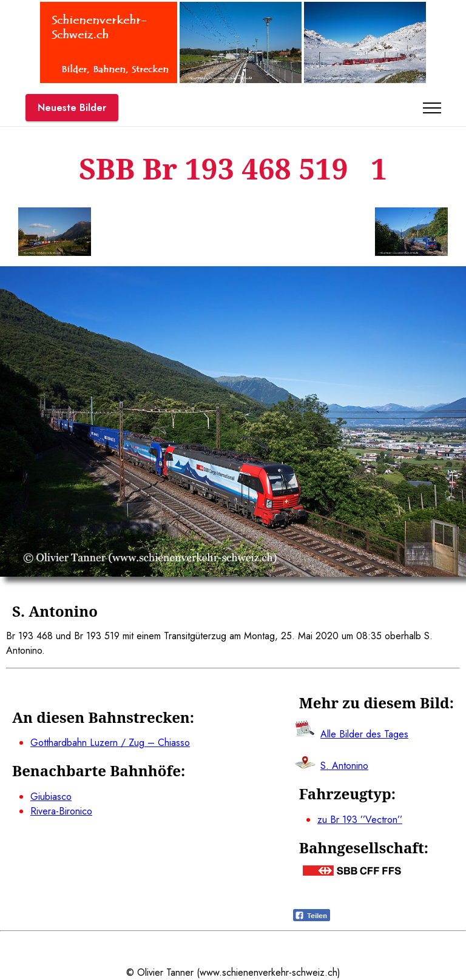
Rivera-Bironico (61, 811)
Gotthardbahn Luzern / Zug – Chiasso (110, 743)
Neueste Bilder (72, 108)
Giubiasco (51, 797)
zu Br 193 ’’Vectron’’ (360, 820)
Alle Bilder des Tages (364, 734)
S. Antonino (344, 766)
